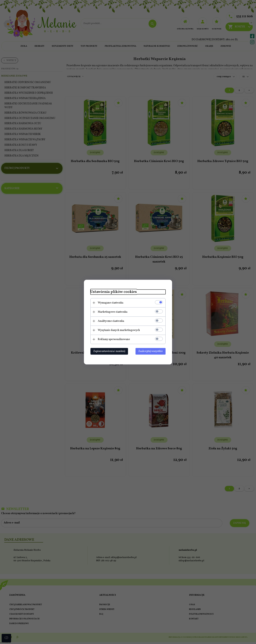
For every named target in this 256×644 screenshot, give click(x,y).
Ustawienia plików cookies (114, 292)
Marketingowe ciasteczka (113, 312)
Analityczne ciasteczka (111, 321)
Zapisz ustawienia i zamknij (109, 351)
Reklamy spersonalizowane (114, 339)
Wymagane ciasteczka (111, 303)
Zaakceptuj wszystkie (151, 351)
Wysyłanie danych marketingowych (119, 330)
